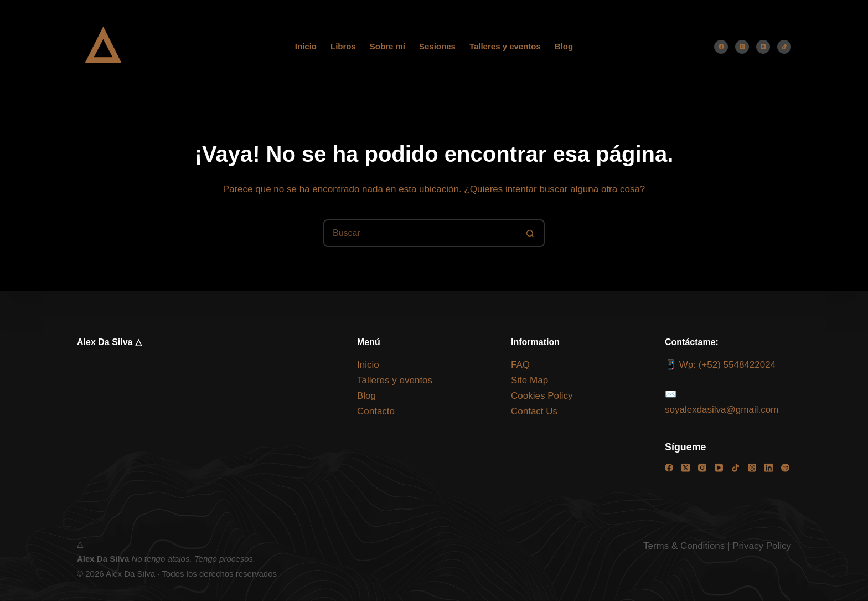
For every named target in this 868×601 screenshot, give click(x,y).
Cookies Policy (542, 396)
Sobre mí (387, 46)
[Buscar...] (420, 233)
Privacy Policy (762, 546)
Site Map (529, 380)
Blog (564, 46)
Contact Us (534, 411)
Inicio (306, 46)
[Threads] (752, 468)
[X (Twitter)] (686, 468)
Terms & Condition (682, 546)
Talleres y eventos (505, 46)
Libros (343, 46)
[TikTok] (784, 47)
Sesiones (437, 46)
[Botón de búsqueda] (530, 233)
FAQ (520, 365)
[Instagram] (742, 47)
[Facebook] (721, 47)
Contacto (376, 411)
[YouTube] (763, 47)
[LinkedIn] (769, 468)
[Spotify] (785, 468)
